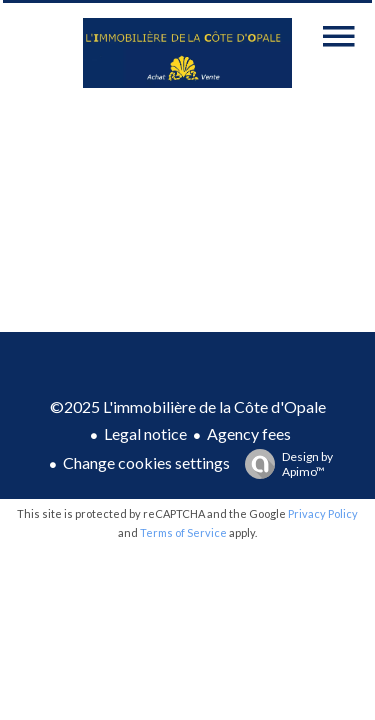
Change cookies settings (146, 462)
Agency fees (249, 433)
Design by (284, 464)
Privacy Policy (323, 513)
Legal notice (145, 433)
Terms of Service (183, 532)
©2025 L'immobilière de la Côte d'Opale (188, 406)
